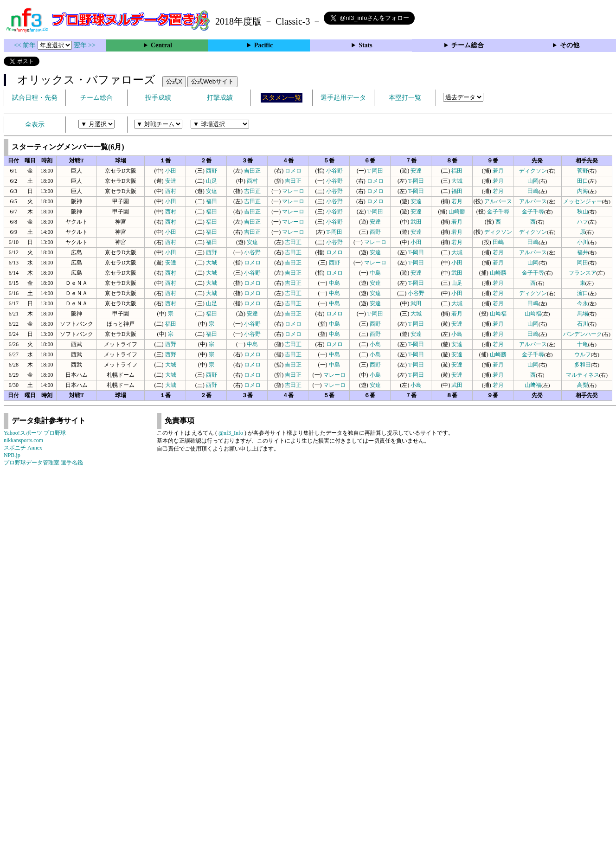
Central (161, 45)
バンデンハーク (583, 334)
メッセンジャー (583, 201)
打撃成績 (220, 98)
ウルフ (583, 354)
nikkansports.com (23, 440)
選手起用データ (343, 98)
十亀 (583, 344)
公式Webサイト (212, 81)
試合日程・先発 (35, 98)
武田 (416, 222)
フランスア (583, 273)
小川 (583, 242)
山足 (212, 181)
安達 (416, 171)
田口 (583, 181)
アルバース (498, 201)
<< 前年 (26, 45)
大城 (457, 181)
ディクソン (533, 171)
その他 (570, 45)
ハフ (583, 222)
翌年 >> (85, 45)
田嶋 (533, 191)
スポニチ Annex (23, 448)
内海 (583, 191)
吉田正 (252, 171)
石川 (583, 324)
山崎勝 (457, 212)
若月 (498, 171)
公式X (174, 81)
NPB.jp (12, 455)
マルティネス (583, 375)
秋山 (583, 212)
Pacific (263, 45)
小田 (171, 171)
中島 (375, 273)
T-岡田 (375, 171)
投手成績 (158, 98)
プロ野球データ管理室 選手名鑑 (43, 463)
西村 (252, 181)
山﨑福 (498, 314)
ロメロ (293, 171)
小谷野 (334, 171)
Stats (366, 45)
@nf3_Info (231, 433)
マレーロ (293, 191)
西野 (212, 171)
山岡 (533, 181)
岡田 (583, 263)
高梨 (583, 385)
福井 (583, 252)
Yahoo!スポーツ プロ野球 (35, 433)
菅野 (583, 171)
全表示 (35, 125)
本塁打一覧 (405, 98)
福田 (457, 171)
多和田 (583, 365)
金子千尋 (498, 212)
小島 (457, 334)
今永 (583, 303)
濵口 (583, 293)
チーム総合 (468, 45)
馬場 (583, 314)
